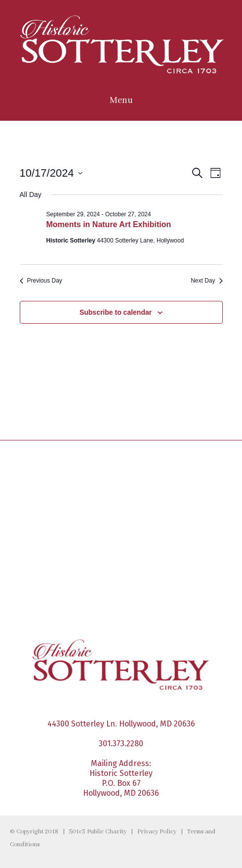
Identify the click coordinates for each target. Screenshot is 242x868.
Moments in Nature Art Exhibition (109, 224)
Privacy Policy (157, 832)
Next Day (206, 281)
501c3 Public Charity (98, 832)
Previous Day (41, 281)
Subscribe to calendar (116, 312)
